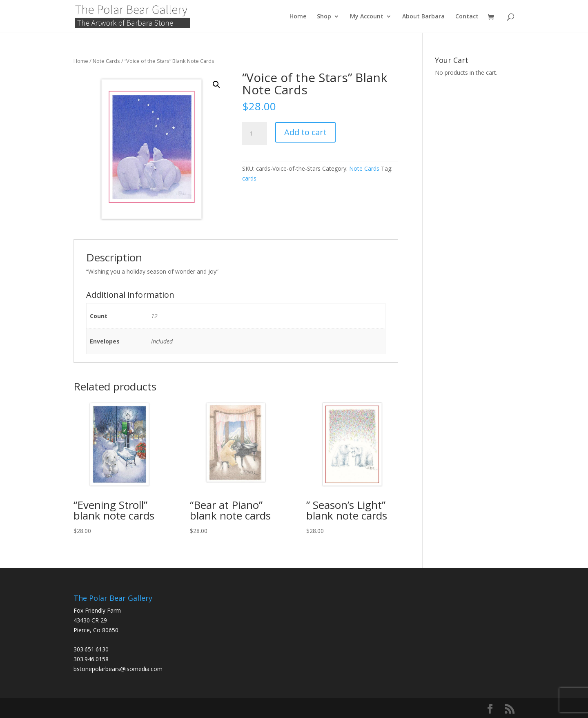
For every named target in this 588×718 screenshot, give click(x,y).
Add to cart (305, 132)
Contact (467, 17)
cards (249, 178)
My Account (367, 17)
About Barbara (423, 17)
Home (298, 17)
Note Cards (106, 61)
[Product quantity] (254, 134)
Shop (324, 17)
